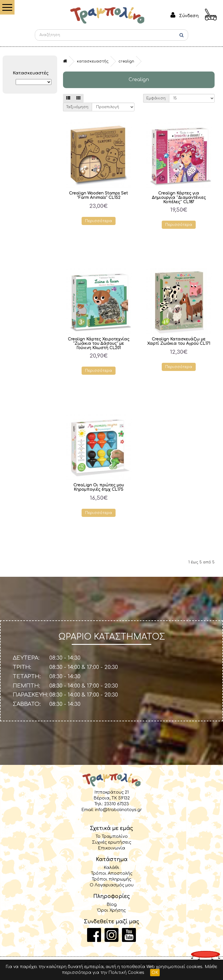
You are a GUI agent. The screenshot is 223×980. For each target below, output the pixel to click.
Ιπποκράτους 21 (111, 792)
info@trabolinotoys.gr (118, 810)
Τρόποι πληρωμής (111, 879)
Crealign (126, 61)
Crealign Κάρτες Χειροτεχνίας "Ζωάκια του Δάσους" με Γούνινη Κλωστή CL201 (99, 343)
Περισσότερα (99, 221)
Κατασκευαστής (93, 61)
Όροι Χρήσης (111, 910)
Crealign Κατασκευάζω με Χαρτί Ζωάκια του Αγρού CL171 (179, 341)
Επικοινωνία (111, 848)
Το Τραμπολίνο (112, 836)
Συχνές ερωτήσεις (112, 842)
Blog (112, 904)
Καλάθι (111, 867)
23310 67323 (117, 804)
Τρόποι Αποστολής (112, 873)
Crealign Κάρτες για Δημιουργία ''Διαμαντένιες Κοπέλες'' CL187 (179, 198)
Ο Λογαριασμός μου (112, 885)
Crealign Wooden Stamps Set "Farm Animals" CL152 (99, 195)
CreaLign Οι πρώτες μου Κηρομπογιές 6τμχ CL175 (99, 487)
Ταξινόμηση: (78, 107)
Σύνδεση (189, 16)
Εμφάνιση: (156, 98)
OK (155, 973)
